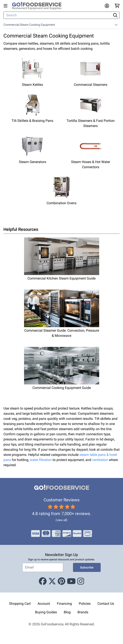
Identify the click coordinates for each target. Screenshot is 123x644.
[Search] (58, 15)
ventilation (100, 460)
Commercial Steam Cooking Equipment (29, 25)
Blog (67, 612)
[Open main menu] (6, 6)
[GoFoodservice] (38, 6)
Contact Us (106, 604)
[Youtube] (71, 581)
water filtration (41, 460)
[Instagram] (81, 581)
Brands (83, 612)
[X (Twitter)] (52, 581)
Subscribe (87, 567)
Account (44, 604)
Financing (64, 604)
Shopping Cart (20, 604)
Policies (85, 604)
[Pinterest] (61, 581)
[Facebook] (43, 581)
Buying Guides (46, 612)
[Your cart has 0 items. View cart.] (117, 6)
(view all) (61, 520)
